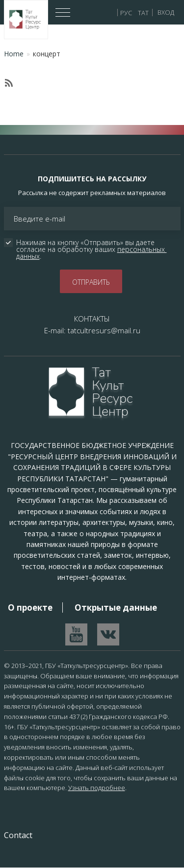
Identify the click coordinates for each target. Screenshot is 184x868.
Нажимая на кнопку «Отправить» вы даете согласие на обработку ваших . (92, 249)
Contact (18, 835)
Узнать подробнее (97, 788)
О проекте (30, 608)
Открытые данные (116, 608)
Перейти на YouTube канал (76, 634)
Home (14, 54)
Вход (166, 12)
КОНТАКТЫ (92, 319)
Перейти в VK (108, 634)
